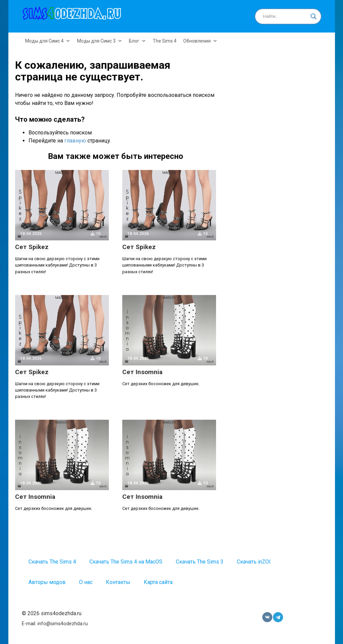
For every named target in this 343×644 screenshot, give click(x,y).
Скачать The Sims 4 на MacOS (126, 562)
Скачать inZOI (254, 562)
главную (75, 141)
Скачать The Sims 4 (52, 562)
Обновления (200, 41)
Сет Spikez (32, 247)
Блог (138, 41)
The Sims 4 (165, 41)
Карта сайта (158, 582)
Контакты (118, 582)
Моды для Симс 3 (100, 41)
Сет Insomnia (142, 372)
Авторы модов (47, 582)
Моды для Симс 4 (48, 41)
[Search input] (285, 16)
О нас (86, 582)
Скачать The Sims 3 (200, 562)
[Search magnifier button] (314, 16)
